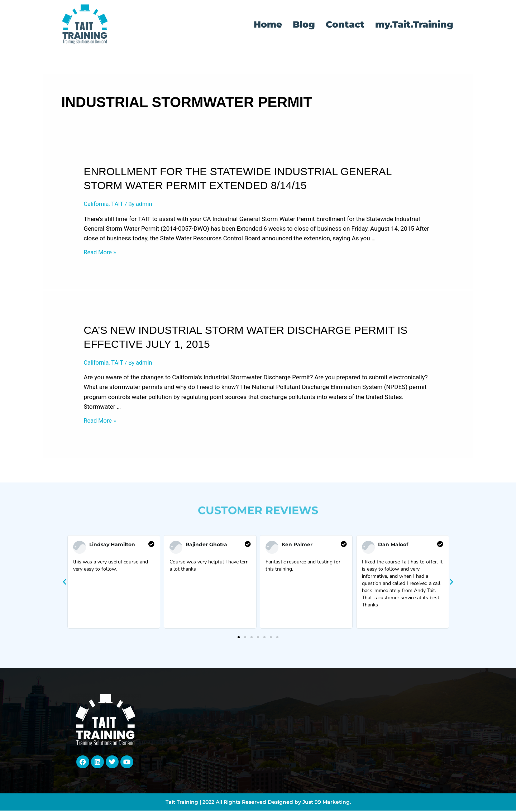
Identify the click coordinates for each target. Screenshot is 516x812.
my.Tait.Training (414, 24)
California (97, 204)
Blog (304, 24)
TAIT (118, 204)
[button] (64, 584)
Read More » (100, 253)
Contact (345, 24)
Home (268, 24)
